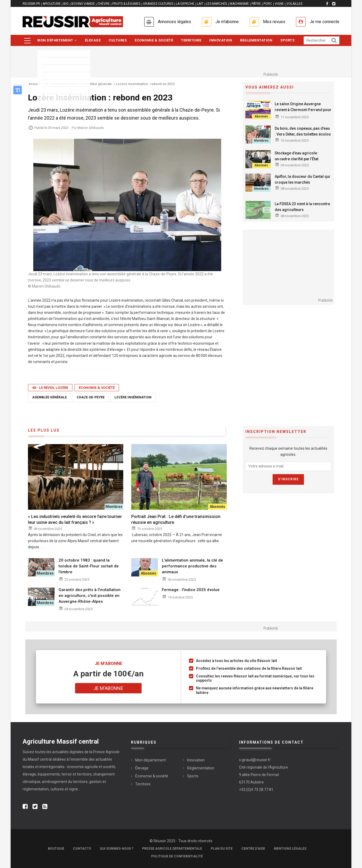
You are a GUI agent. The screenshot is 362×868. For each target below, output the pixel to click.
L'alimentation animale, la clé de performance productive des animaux (192, 566)
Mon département (57, 40)
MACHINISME (239, 4)
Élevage (93, 40)
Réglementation (256, 40)
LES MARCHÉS (217, 4)
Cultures (118, 40)
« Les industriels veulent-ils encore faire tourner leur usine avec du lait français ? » (75, 519)
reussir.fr (31, 4)
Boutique (56, 849)
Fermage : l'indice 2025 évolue (191, 590)
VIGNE (279, 4)
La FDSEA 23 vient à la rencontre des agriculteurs (302, 207)
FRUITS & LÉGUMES (126, 4)
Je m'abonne (227, 22)
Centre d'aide (253, 849)
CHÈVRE (104, 4)
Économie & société (154, 40)
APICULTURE (52, 4)
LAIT (200, 4)
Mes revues (274, 22)
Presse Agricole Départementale (172, 849)
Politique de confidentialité (177, 856)
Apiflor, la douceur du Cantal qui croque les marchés (302, 179)
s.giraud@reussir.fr (255, 760)
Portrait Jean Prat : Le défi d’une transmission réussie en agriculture (176, 519)
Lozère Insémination (133, 397)
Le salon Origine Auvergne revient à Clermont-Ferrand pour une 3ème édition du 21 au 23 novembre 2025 (303, 113)
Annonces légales (174, 22)
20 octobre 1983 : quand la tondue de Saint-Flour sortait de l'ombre (89, 566)
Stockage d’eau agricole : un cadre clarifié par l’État (297, 156)
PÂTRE (256, 4)
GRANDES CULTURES (158, 4)
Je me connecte (324, 22)
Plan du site (222, 849)
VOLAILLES (294, 4)
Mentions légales (290, 849)
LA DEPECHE (185, 4)
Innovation (221, 40)
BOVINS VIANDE (83, 4)
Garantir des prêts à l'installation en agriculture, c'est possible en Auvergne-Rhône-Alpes (90, 596)
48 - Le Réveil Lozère (50, 388)
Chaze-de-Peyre (91, 397)
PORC (268, 4)
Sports (287, 40)
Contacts (82, 849)
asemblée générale (50, 397)
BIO (66, 4)
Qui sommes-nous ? (117, 849)
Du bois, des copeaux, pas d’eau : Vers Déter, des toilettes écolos (303, 131)
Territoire (191, 40)
